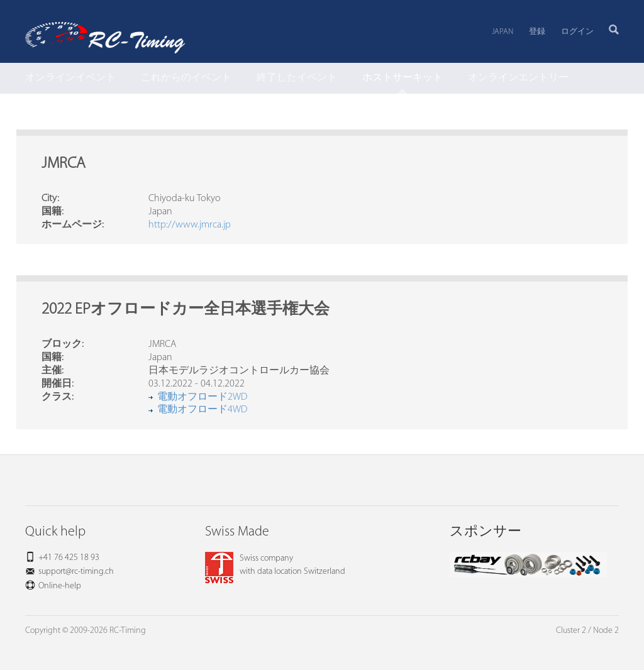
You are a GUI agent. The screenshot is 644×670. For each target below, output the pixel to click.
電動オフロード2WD (202, 397)
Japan (502, 32)
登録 (537, 32)
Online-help (60, 586)
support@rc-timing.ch (76, 572)
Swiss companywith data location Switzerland (275, 565)
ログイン (577, 32)
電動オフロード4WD (202, 410)
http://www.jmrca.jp (190, 225)
